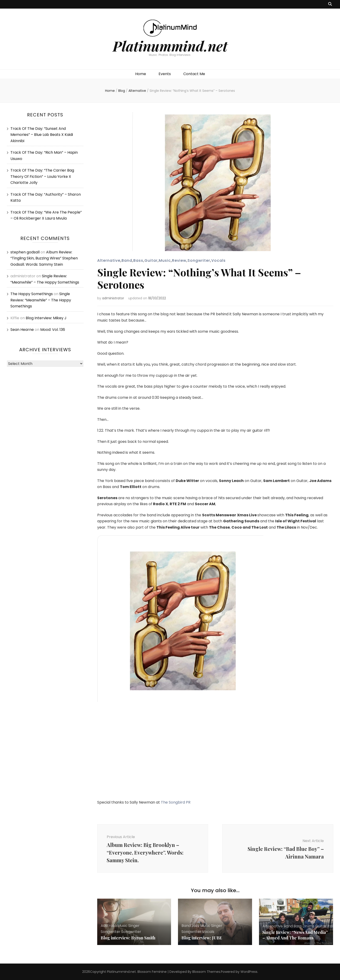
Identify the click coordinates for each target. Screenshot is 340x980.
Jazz (195, 926)
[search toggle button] (330, 4)
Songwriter (199, 260)
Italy (331, 926)
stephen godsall (25, 252)
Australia (109, 926)
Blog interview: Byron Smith (128, 938)
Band (127, 260)
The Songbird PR (176, 802)
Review (179, 260)
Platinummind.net (170, 46)
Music (165, 260)
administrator (113, 298)
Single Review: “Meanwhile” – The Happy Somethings (41, 300)
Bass (138, 260)
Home (141, 74)
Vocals (218, 260)
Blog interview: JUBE (202, 938)
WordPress (249, 972)
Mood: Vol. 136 (53, 330)
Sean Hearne (22, 330)
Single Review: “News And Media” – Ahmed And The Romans (295, 935)
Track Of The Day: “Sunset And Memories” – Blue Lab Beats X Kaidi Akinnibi (42, 135)
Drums (309, 926)
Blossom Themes (206, 972)
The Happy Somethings (32, 294)
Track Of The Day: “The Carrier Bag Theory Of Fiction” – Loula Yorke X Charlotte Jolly (42, 176)
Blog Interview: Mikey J (46, 318)
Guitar (151, 260)
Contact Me (194, 74)
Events (165, 74)
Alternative (109, 260)
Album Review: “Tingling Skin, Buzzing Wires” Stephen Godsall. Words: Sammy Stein (44, 258)
